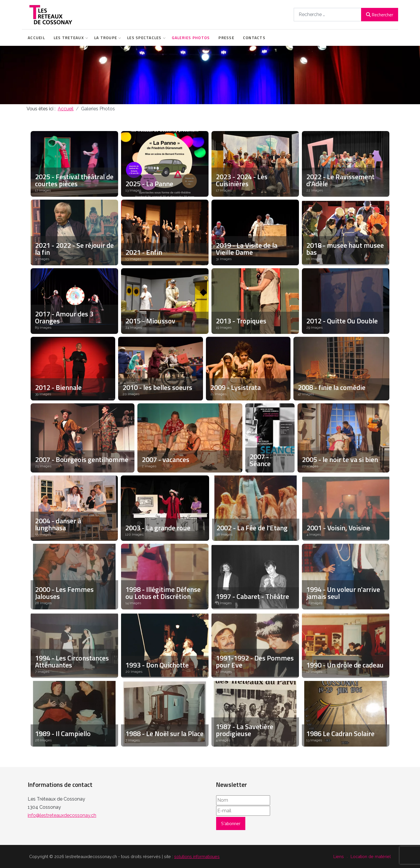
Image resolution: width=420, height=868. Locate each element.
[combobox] (328, 14)
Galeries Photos (191, 38)
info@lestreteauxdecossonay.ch (62, 815)
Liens (339, 856)
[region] (210, 75)
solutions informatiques (197, 856)
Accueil (36, 38)
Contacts (254, 38)
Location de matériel (371, 856)
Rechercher (380, 15)
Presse (226, 38)
